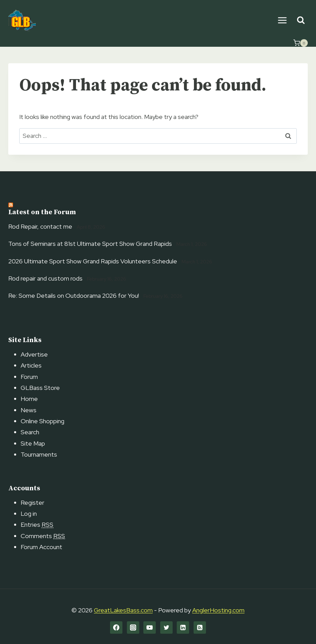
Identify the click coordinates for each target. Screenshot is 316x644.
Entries (37, 525)
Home (29, 399)
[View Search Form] (301, 20)
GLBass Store (40, 388)
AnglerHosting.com (218, 610)
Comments (43, 536)
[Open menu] (282, 20)
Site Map (33, 443)
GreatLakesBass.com (123, 610)
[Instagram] (133, 627)
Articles (31, 365)
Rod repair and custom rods (45, 278)
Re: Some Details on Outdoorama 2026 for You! (74, 296)
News (29, 410)
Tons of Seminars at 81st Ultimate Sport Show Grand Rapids (90, 244)
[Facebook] (116, 627)
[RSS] (200, 627)
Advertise (34, 354)
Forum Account (41, 547)
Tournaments (39, 454)
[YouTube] (150, 627)
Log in (29, 514)
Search (30, 432)
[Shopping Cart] (301, 43)
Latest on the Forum (42, 212)
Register (32, 503)
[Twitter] (166, 627)
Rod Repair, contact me (40, 226)
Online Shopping (42, 421)
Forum (29, 377)
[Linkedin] (183, 627)
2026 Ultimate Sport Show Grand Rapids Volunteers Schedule (93, 261)
